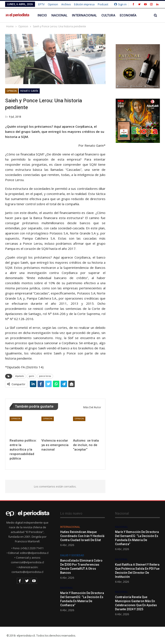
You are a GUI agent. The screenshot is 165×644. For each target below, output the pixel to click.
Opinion (53, 4)
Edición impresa (84, 4)
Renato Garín (29, 91)
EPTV (41, 4)
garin (31, 376)
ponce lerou (45, 376)
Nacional (59, 15)
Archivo (66, 4)
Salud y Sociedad (72, 555)
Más (144, 15)
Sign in (120, 4)
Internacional (84, 15)
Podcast (103, 4)
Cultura (108, 15)
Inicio (42, 15)
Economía (128, 15)
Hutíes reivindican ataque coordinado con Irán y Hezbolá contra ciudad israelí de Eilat (82, 536)
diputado (20, 376)
